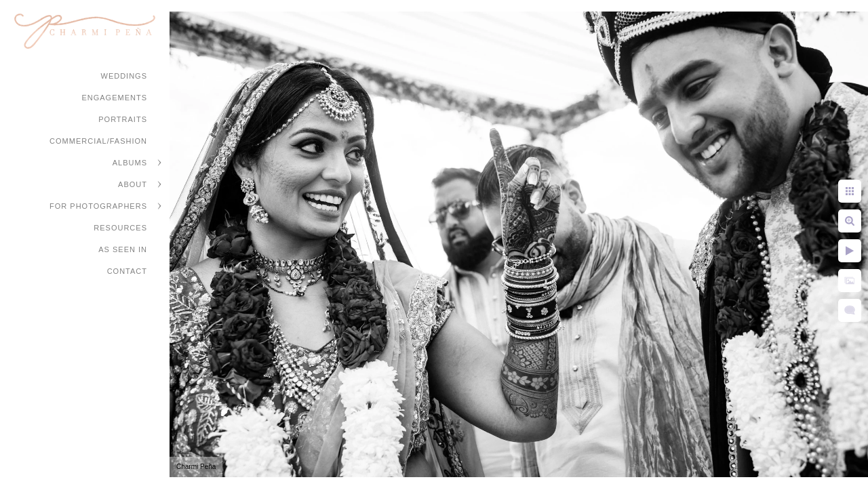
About (133, 184)
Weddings (124, 76)
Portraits (123, 119)
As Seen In (123, 249)
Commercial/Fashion (98, 141)
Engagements (114, 98)
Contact (127, 271)
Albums (130, 163)
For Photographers (98, 206)
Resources (120, 228)
